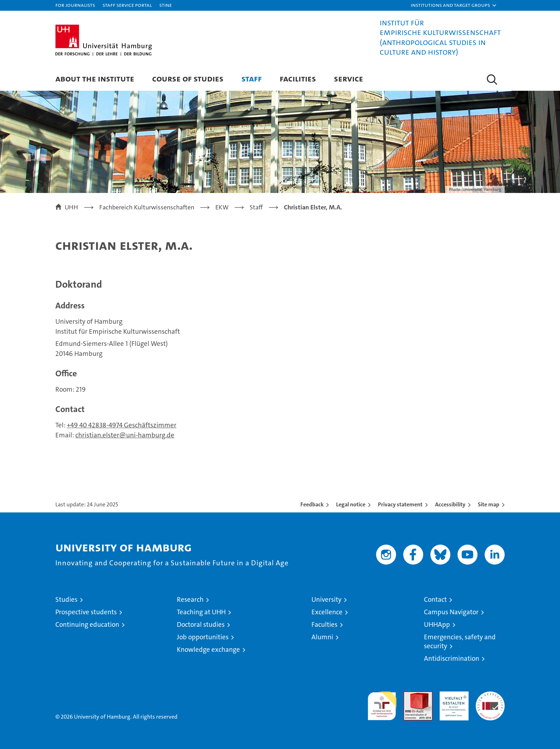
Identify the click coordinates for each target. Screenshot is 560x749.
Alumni (322, 637)
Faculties (324, 624)
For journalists (75, 5)
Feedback (312, 504)
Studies (66, 599)
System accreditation (490, 699)
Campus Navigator (451, 612)
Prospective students (86, 612)
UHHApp (437, 624)
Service (349, 78)
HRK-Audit (452, 695)
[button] (454, 5)
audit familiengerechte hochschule (382, 703)
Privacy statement (400, 504)
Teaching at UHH (201, 612)
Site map (489, 504)
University (326, 599)
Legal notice (351, 504)
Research (190, 599)
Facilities (298, 78)
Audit (410, 695)
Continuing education (87, 624)
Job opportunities (203, 637)
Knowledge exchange (208, 649)
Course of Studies (188, 78)
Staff (252, 78)
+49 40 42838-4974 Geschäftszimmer (122, 425)
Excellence (327, 612)
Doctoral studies (201, 624)
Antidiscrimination (452, 658)
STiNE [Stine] (166, 5)
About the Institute (95, 78)
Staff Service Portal (127, 5)
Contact (435, 599)
